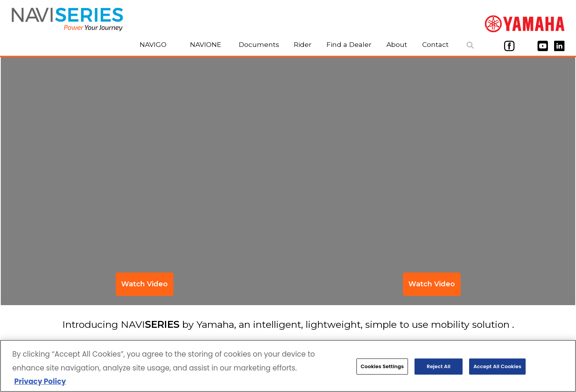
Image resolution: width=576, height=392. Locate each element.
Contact (435, 44)
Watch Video (432, 284)
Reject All (439, 368)
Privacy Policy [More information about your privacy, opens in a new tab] (40, 383)
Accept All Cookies (497, 368)
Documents (259, 44)
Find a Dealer (349, 44)
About (397, 44)
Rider (303, 44)
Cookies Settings (382, 368)
